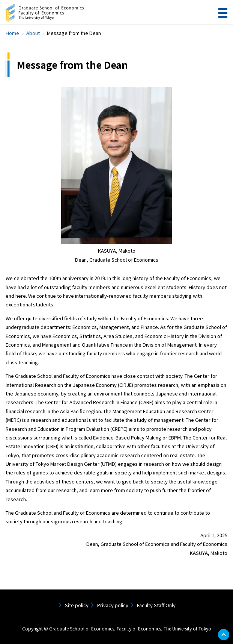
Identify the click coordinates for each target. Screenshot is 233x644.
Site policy (77, 605)
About (33, 33)
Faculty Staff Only (156, 605)
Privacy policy (113, 605)
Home (12, 33)
